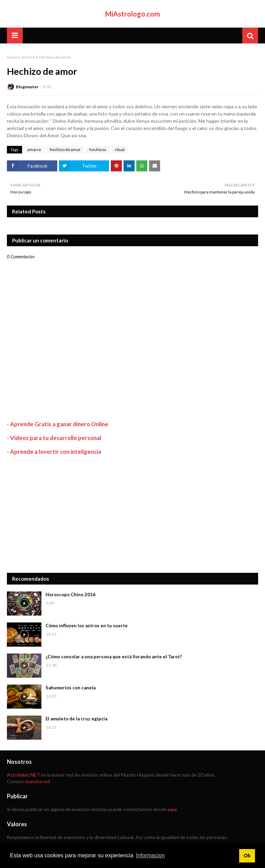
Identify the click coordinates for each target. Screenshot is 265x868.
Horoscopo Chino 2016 (71, 595)
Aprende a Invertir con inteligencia (56, 452)
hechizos (98, 149)
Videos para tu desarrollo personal (56, 438)
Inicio (12, 57)
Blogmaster (27, 87)
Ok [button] (247, 856)
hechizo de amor (65, 149)
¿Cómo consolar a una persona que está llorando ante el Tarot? (114, 657)
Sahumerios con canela (71, 688)
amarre (28, 57)
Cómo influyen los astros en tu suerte (87, 626)
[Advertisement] (132, 514)
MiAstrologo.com (133, 14)
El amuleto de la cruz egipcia (76, 719)
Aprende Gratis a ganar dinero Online (59, 424)
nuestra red (37, 781)
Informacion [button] (150, 855)
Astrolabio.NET (23, 775)
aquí (172, 809)
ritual (120, 149)
